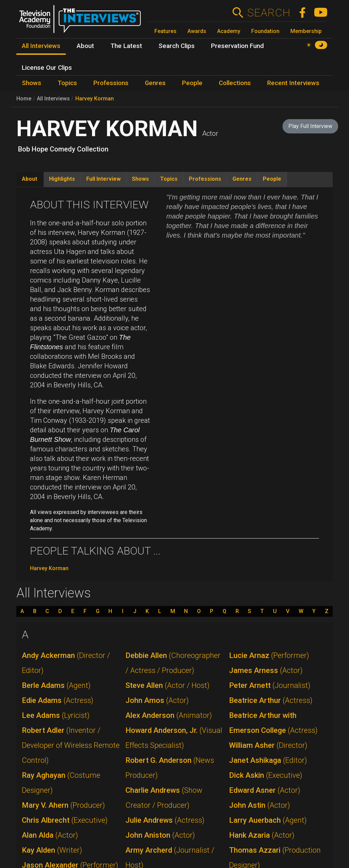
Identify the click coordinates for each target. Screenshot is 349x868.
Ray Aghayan (61, 783)
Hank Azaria (262, 835)
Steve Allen (168, 685)
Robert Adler (71, 745)
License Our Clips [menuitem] (47, 68)
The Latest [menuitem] (126, 46)
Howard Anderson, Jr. (174, 738)
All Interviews (53, 99)
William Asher (268, 745)
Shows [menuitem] (32, 83)
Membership (306, 31)
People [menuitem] (192, 83)
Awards (197, 31)
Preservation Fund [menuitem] (237, 46)
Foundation (265, 31)
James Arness (266, 670)
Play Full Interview (310, 126)
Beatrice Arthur (271, 700)
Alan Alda (50, 835)
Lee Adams (56, 715)
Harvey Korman (95, 99)
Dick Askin (266, 775)
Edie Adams (58, 700)
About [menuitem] (85, 46)
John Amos (157, 700)
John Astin (260, 805)
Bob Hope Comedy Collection (63, 149)
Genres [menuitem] (155, 83)
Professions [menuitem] (111, 83)
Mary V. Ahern (63, 805)
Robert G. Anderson (170, 768)
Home (24, 99)
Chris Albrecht (65, 820)
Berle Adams (56, 685)
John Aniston (160, 835)
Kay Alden (52, 850)
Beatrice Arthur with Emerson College (273, 723)
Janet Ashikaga (268, 760)
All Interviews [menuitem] (41, 46)
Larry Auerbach (268, 820)
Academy (229, 31)
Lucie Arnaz (269, 655)
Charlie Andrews (164, 798)
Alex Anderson (169, 715)
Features (165, 31)
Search (269, 13)
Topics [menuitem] (67, 83)
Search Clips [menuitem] (177, 46)
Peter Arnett (270, 685)
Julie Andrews (165, 820)
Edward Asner (265, 790)
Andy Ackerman (66, 663)
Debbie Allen (173, 663)
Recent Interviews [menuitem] (293, 83)
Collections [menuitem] (235, 83)
